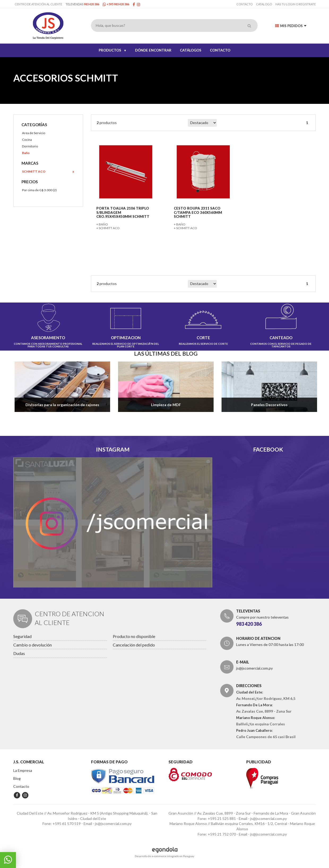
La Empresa (23, 769)
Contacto (244, 4)
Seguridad (22, 635)
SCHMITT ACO (33, 171)
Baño (25, 153)
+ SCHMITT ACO (108, 227)
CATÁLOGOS (191, 50)
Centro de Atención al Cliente (38, 4)
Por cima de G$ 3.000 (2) (39, 190)
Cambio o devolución (33, 643)
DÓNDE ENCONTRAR (153, 50)
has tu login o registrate (296, 4)
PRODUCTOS (113, 50)
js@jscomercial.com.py (254, 667)
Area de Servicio (33, 133)
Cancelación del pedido (134, 643)
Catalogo (264, 4)
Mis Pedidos (291, 26)
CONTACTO (220, 50)
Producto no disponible (134, 635)
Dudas (19, 652)
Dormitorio (29, 146)
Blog (17, 777)
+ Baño (102, 223)
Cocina (26, 140)
